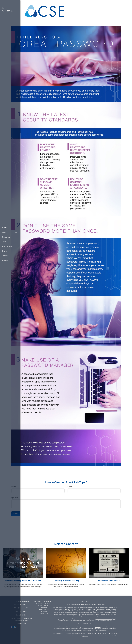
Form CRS (86, 601)
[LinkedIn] (3, 8)
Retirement (38, 601)
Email (70, 487)
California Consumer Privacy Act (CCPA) (106, 619)
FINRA (96, 627)
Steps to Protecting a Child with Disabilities (23, 581)
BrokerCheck (101, 604)
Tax (41, 605)
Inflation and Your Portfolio (109, 581)
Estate (40, 603)
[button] (9, 231)
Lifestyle (44, 607)
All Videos (44, 611)
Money (46, 605)
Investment (48, 601)
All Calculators (44, 613)
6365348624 (8, 11)
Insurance (47, 603)
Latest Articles (44, 609)
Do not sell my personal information (103, 621)
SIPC (99, 627)
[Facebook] (6, 8)
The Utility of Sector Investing (66, 581)
